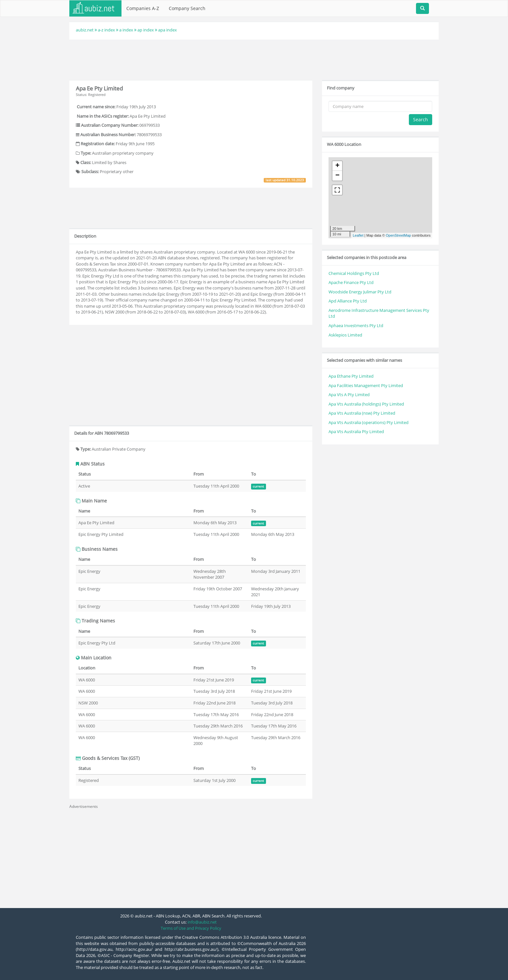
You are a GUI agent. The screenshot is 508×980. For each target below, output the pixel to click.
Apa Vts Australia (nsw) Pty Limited (362, 413)
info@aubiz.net (202, 922)
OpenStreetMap (398, 235)
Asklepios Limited (345, 335)
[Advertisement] (254, 59)
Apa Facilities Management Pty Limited (366, 385)
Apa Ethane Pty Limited (351, 376)
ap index (146, 30)
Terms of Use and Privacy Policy (191, 928)
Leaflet (358, 235)
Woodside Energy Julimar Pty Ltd (360, 292)
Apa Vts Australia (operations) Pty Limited (369, 422)
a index (126, 30)
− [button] (337, 176)
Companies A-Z (143, 8)
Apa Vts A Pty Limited (349, 395)
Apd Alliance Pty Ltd (348, 301)
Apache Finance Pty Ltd (351, 282)
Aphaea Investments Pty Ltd (356, 325)
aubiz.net (85, 30)
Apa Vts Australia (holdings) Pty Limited (366, 404)
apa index (167, 30)
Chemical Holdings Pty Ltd (354, 273)
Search (421, 119)
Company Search (187, 8)
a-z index (106, 30)
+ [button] (337, 166)
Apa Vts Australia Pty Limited (356, 431)
